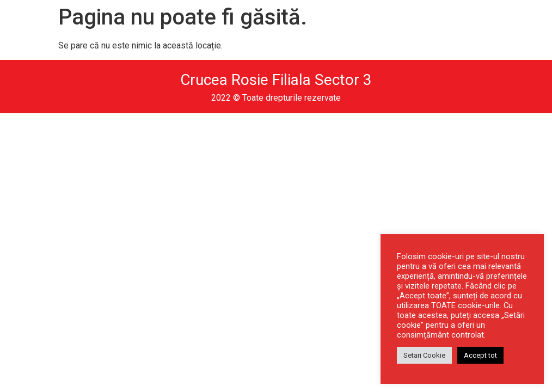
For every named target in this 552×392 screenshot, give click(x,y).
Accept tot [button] (480, 355)
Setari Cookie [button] (424, 355)
